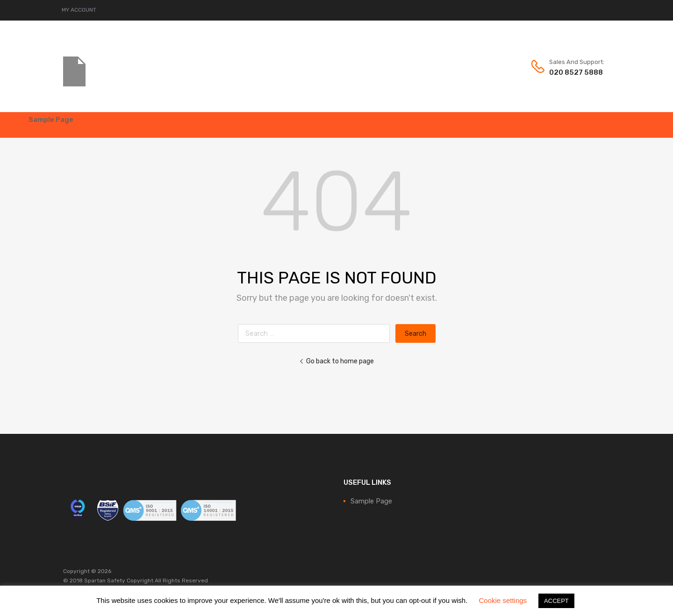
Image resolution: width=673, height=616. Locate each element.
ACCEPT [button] (556, 601)
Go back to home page (336, 361)
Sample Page (51, 120)
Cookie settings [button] (503, 600)
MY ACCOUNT (79, 10)
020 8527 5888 (572, 72)
